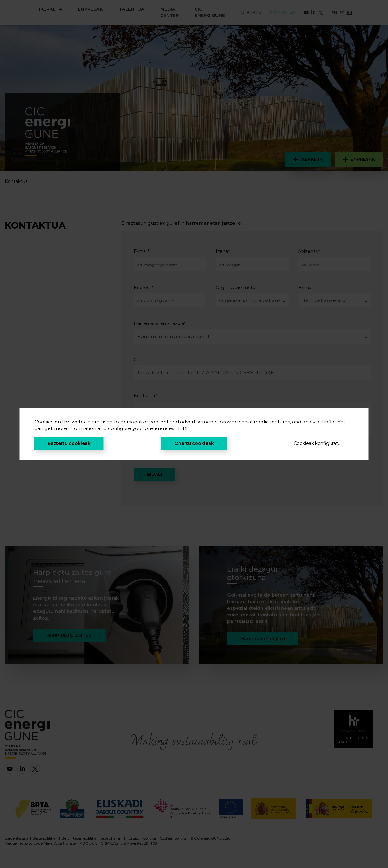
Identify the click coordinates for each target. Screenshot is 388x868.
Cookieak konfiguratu (317, 443)
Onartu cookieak (194, 443)
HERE (182, 428)
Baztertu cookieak (69, 443)
